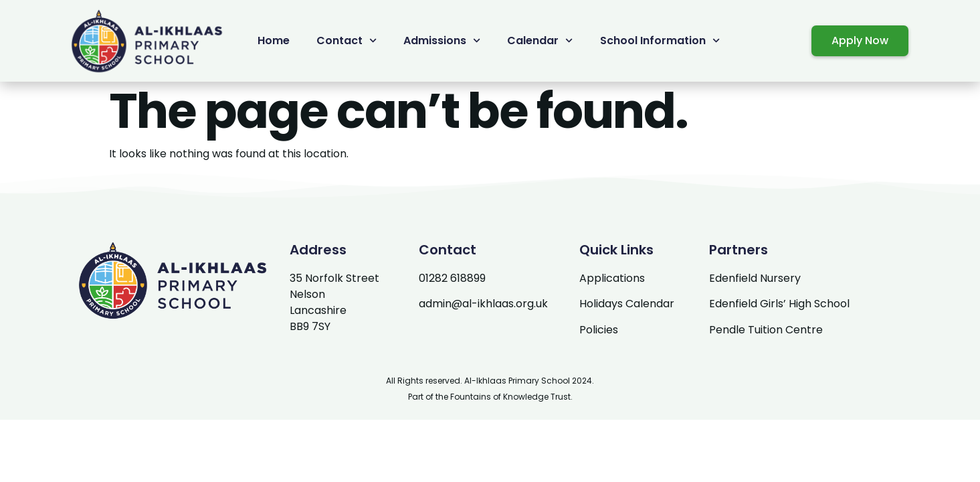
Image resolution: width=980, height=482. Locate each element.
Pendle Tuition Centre (766, 330)
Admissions (442, 41)
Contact (347, 41)
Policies (599, 330)
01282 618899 (452, 278)
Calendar (540, 41)
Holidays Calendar (627, 304)
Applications (612, 278)
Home (274, 41)
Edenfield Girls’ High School (779, 304)
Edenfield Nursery (755, 278)
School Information (660, 41)
